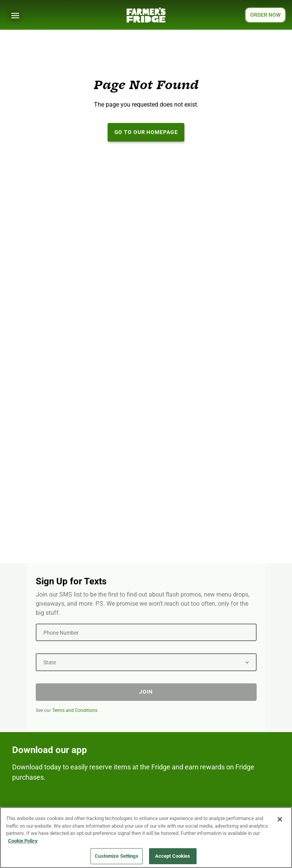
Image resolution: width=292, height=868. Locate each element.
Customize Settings (116, 856)
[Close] (280, 820)
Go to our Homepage (146, 132)
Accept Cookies (173, 856)
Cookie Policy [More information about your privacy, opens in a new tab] (23, 841)
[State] (146, 662)
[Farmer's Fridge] (146, 15)
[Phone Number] (146, 632)
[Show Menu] (15, 16)
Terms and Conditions (75, 710)
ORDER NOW (265, 15)
